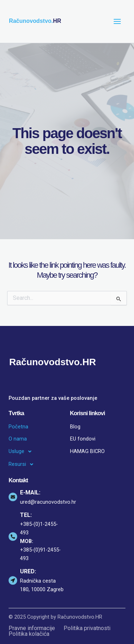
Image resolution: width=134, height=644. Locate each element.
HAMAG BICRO (87, 451)
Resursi (23, 464)
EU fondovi (83, 439)
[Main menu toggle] (117, 21)
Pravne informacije (32, 628)
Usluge (22, 452)
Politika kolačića (29, 634)
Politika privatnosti (87, 628)
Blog (75, 427)
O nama (18, 439)
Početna (18, 427)
